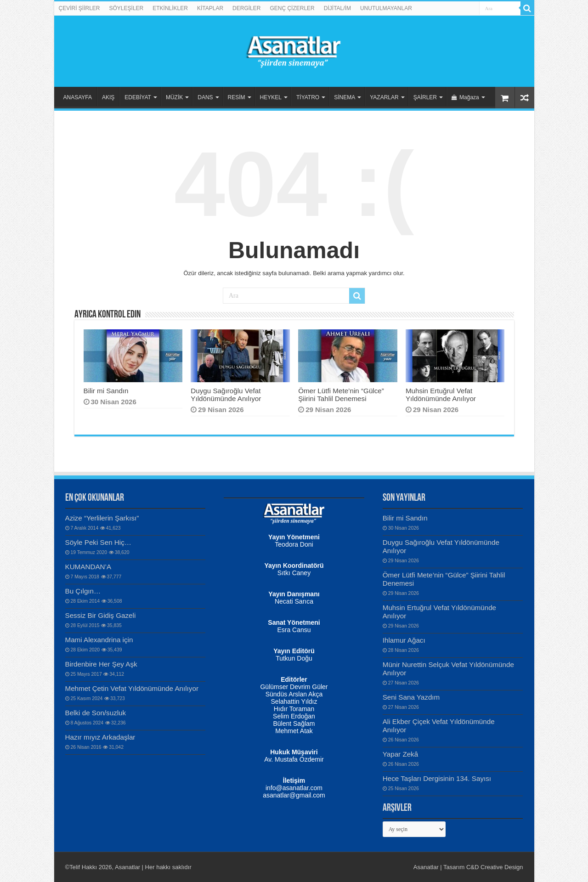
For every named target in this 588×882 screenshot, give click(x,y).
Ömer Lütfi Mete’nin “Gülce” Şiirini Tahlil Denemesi (341, 395)
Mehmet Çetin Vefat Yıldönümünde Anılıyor (132, 688)
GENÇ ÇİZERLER (292, 8)
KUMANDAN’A (88, 567)
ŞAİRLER (425, 97)
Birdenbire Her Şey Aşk (101, 664)
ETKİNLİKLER (170, 8)
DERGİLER (246, 8)
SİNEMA (345, 97)
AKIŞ (108, 97)
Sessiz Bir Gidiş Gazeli (101, 615)
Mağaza (465, 97)
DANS (205, 97)
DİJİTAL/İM (337, 8)
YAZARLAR (384, 97)
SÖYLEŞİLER (127, 8)
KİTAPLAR (210, 8)
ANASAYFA (78, 97)
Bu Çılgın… (83, 591)
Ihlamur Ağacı (404, 640)
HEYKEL (271, 97)
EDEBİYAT (138, 97)
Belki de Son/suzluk (96, 713)
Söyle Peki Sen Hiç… (99, 542)
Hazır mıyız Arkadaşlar (100, 737)
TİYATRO (308, 97)
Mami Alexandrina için (99, 640)
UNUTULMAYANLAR (386, 8)
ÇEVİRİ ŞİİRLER (79, 8)
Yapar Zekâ (400, 754)
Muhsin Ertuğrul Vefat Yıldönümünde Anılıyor (441, 395)
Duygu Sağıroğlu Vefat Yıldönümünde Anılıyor (226, 395)
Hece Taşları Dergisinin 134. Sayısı (437, 778)
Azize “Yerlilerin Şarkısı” (102, 518)
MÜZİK (174, 97)
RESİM (237, 97)
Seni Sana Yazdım (411, 697)
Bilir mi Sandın (106, 391)
